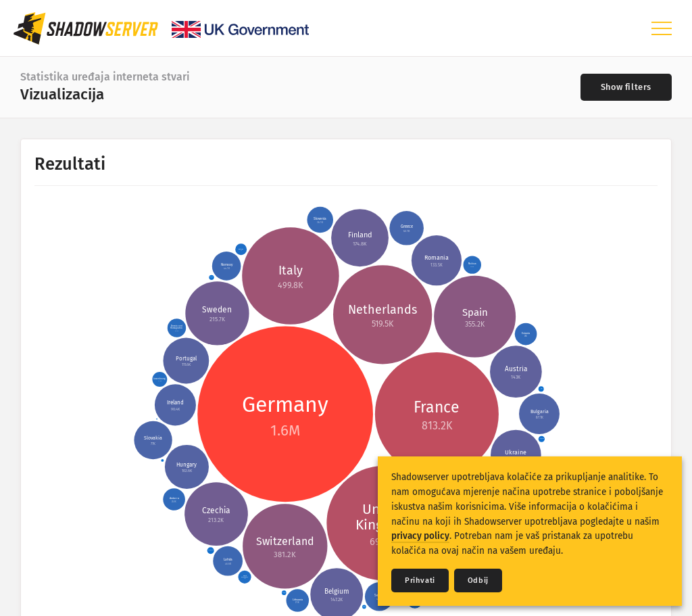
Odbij (478, 581)
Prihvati (420, 581)
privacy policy (420, 536)
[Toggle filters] (626, 87)
